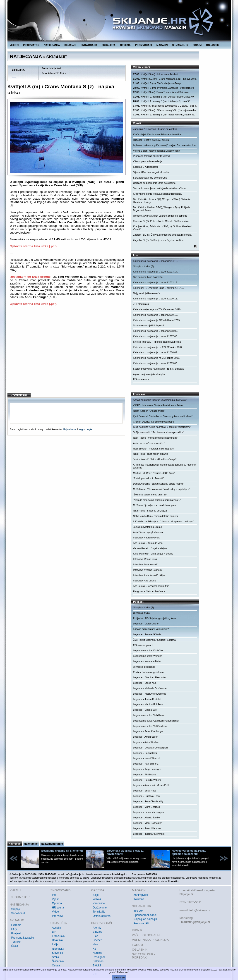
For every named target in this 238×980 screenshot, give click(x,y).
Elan (96, 936)
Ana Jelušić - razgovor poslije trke (151, 586)
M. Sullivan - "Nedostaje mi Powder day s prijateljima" (162, 489)
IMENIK (137, 930)
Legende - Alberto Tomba (147, 817)
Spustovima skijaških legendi (149, 325)
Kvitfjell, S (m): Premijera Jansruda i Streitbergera (164, 88)
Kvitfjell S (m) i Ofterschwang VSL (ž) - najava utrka (165, 110)
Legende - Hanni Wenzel (146, 758)
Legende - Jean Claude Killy (148, 801)
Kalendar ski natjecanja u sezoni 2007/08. (155, 336)
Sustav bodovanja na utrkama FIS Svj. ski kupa (158, 369)
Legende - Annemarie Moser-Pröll (151, 785)
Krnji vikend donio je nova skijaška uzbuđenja (157, 194)
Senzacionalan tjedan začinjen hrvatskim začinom (160, 188)
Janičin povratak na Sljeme (148, 527)
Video (55, 912)
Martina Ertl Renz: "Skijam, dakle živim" (154, 473)
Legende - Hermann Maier (147, 661)
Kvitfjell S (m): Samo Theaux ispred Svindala (161, 92)
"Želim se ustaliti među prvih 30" (150, 495)
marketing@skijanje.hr (196, 922)
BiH (54, 932)
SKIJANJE (70, 45)
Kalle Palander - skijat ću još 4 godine (153, 554)
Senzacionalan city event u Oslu (150, 178)
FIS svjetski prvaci (143, 645)
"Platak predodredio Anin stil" (149, 478)
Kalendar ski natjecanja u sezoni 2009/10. (155, 315)
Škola (15, 946)
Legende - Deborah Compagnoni (151, 748)
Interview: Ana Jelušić (145, 581)
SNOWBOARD (89, 45)
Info (54, 895)
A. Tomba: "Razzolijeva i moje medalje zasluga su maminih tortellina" (165, 466)
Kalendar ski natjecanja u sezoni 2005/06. (155, 363)
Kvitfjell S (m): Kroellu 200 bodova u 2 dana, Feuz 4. (165, 106)
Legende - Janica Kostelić (147, 699)
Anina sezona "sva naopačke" (149, 443)
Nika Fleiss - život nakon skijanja (151, 454)
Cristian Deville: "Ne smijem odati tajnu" (154, 422)
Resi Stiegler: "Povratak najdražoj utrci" (154, 449)
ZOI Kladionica (141, 304)
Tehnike (16, 942)
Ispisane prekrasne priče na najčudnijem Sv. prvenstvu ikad (165, 145)
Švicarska (58, 961)
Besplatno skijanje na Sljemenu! (62, 851)
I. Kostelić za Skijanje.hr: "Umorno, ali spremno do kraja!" (164, 521)
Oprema (57, 903)
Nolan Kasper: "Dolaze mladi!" (149, 411)
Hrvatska (57, 940)
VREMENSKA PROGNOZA (150, 940)
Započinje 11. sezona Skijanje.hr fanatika (155, 129)
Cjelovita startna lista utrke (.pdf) (33, 246)
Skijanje (16, 909)
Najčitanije (31, 844)
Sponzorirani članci (145, 915)
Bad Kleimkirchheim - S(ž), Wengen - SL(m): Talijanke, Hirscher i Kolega (162, 201)
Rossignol (99, 957)
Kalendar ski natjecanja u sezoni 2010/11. (155, 299)
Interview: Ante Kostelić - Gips (149, 575)
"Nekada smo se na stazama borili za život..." (157, 500)
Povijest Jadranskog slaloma (148, 672)
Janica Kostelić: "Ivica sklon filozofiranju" (155, 459)
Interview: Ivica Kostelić (146, 564)
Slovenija (58, 953)
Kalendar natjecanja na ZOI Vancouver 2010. (157, 309)
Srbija (56, 957)
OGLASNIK (212, 45)
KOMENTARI (19, 395)
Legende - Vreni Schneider (147, 823)
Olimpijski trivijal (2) (144, 607)
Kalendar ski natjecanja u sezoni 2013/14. (155, 272)
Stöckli (97, 966)
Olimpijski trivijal (142, 613)
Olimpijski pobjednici (144, 667)
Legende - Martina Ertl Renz (148, 704)
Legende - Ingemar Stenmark (149, 834)
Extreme (16, 925)
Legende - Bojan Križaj (145, 753)
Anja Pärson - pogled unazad (149, 532)
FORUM (197, 45)
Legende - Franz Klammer (147, 828)
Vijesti (56, 899)
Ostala (56, 966)
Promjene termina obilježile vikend (151, 156)
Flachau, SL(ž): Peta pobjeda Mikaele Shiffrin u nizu (161, 221)
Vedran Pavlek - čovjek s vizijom (150, 548)
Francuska (58, 936)
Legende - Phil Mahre (145, 774)
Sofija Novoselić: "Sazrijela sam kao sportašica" (159, 432)
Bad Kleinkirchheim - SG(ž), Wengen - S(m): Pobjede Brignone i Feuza (162, 209)
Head (96, 944)
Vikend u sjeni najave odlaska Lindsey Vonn (157, 151)
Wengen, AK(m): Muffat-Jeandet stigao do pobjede (160, 216)
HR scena (58, 908)
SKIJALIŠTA (109, 45)
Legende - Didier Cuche (146, 624)
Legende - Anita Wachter (146, 742)
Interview (58, 916)
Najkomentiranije (52, 844)
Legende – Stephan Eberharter (150, 677)
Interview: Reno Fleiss (145, 559)
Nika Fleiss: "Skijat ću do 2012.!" (150, 511)
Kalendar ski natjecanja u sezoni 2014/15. (155, 261)
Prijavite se (70, 429)
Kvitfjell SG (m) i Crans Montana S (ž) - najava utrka (165, 79)
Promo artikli (141, 923)
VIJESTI (14, 45)
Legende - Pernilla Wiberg (147, 780)
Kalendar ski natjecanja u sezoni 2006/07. (155, 352)
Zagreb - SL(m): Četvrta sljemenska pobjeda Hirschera (162, 235)
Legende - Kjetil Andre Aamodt (149, 694)
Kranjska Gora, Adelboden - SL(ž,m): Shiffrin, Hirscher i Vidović (163, 228)
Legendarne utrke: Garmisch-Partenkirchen (156, 721)
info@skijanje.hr (200, 910)
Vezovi (97, 899)
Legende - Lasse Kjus (145, 683)
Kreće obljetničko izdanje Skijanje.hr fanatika (157, 134)
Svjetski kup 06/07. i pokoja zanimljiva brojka (157, 342)
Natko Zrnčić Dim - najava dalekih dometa (156, 516)
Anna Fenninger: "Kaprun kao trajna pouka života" (160, 400)
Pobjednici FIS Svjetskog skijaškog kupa (155, 618)
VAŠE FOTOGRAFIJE (147, 935)
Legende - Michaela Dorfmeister (150, 688)
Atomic (97, 928)
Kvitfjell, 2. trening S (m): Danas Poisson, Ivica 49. (164, 97)
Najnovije (15, 844)
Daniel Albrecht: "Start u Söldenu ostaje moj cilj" (159, 484)
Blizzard (98, 932)
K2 (95, 949)
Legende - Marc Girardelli (147, 807)
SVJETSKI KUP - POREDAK (144, 956)
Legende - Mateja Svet (145, 710)
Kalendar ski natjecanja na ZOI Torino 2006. (157, 358)
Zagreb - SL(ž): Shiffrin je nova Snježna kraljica (158, 240)
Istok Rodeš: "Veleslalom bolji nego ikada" (156, 438)
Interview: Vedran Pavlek (146, 538)
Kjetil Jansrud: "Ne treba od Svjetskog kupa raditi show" (163, 416)
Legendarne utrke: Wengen (148, 656)
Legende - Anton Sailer (145, 737)
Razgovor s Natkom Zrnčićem (149, 591)
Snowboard (18, 913)
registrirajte (86, 429)
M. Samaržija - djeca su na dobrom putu (155, 505)
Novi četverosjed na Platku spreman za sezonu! (189, 852)
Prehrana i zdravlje (23, 938)
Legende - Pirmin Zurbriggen (149, 812)
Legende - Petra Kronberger (148, 731)
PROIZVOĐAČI (144, 45)
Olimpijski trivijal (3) (144, 266)
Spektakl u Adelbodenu (145, 167)
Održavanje (100, 908)
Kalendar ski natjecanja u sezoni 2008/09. (155, 331)
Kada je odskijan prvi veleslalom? (151, 629)
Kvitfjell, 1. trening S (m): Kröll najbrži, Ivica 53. (162, 101)
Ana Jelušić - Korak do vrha (148, 543)
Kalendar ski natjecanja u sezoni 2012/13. (155, 282)
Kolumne (139, 899)
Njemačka (58, 949)
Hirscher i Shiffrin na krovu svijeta (151, 140)
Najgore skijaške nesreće (147, 293)
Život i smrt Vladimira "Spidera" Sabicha (154, 640)
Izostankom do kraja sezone (30, 277)
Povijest (16, 933)
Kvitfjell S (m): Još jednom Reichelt (156, 74)
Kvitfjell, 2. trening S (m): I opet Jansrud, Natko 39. (164, 115)
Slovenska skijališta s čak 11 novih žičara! (125, 852)
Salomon (98, 961)
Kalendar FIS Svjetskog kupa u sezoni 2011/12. (159, 288)
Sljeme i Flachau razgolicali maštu (151, 172)
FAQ (14, 929)
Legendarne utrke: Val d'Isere (149, 715)
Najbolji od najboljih (145, 919)
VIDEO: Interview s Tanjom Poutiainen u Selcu (158, 405)
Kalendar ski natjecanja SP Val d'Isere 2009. (157, 320)
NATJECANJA (52, 45)
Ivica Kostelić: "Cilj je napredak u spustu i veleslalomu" (162, 427)
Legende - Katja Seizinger (147, 769)
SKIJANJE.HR (180, 45)
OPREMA (125, 45)
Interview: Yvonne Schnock (148, 570)
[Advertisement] (67, 353)
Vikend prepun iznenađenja (148, 161)
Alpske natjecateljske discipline (150, 374)
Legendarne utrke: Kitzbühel (148, 650)
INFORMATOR (31, 45)
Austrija (57, 928)
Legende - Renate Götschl (147, 634)
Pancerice (99, 903)
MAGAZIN (162, 45)
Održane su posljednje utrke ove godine (154, 183)
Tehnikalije (99, 912)
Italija (55, 944)
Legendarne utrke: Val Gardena (150, 726)
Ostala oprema (102, 916)
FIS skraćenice (141, 379)
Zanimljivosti (141, 895)
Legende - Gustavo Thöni (147, 796)
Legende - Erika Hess (145, 791)
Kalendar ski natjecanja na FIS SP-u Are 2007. (158, 347)
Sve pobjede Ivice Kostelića (148, 277)
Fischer (97, 940)
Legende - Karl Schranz (146, 764)
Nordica (97, 953)
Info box (138, 911)
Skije (96, 895)
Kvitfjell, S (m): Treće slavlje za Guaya (157, 83)
